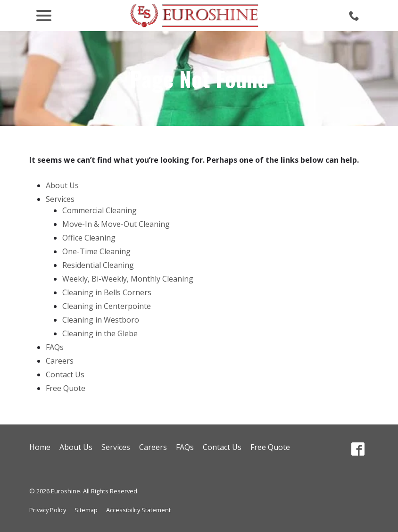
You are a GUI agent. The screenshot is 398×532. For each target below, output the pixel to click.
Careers (60, 361)
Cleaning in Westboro (101, 320)
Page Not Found (199, 79)
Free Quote (66, 388)
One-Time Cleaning (96, 251)
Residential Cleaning (98, 265)
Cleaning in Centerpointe (107, 306)
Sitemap (86, 510)
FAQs (55, 347)
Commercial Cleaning (99, 210)
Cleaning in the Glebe (100, 333)
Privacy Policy (48, 510)
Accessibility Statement (138, 510)
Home (40, 447)
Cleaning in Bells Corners (107, 292)
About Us (62, 185)
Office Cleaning (89, 238)
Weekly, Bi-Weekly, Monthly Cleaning (128, 279)
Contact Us (65, 374)
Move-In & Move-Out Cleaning (116, 224)
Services (60, 199)
